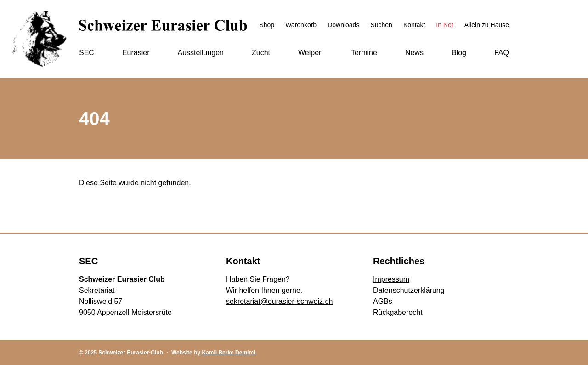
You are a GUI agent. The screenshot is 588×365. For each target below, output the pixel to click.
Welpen (311, 53)
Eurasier (136, 53)
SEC (87, 53)
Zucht (261, 53)
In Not (444, 25)
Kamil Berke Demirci (229, 353)
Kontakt (414, 25)
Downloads (343, 25)
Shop (267, 25)
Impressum (391, 279)
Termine (364, 53)
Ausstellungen (201, 53)
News (414, 53)
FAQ (502, 53)
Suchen (381, 25)
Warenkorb (301, 25)
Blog (459, 53)
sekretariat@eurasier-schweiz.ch (279, 301)
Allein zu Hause (487, 25)
